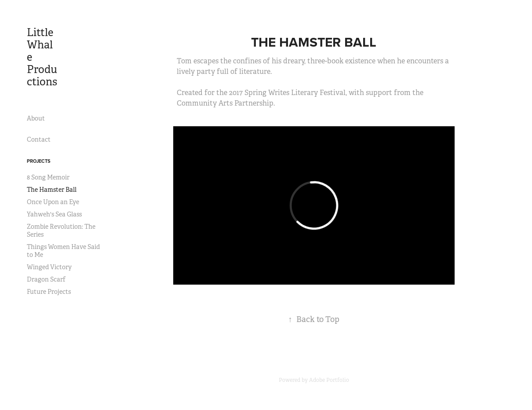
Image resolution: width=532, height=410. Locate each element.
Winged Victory (49, 267)
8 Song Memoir (48, 177)
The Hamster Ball (52, 190)
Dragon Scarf (46, 279)
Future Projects (49, 292)
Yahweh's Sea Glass (54, 214)
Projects (39, 161)
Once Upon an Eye (53, 202)
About (36, 118)
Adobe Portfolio (329, 380)
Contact (39, 139)
